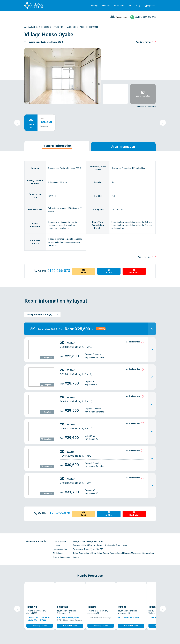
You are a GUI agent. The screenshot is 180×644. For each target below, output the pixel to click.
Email (84, 273)
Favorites (106, 6)
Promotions (119, 6)
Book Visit (134, 273)
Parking (94, 6)
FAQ (130, 6)
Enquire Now (121, 17)
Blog (138, 6)
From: (42, 118)
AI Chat (109, 273)
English (150, 6)
